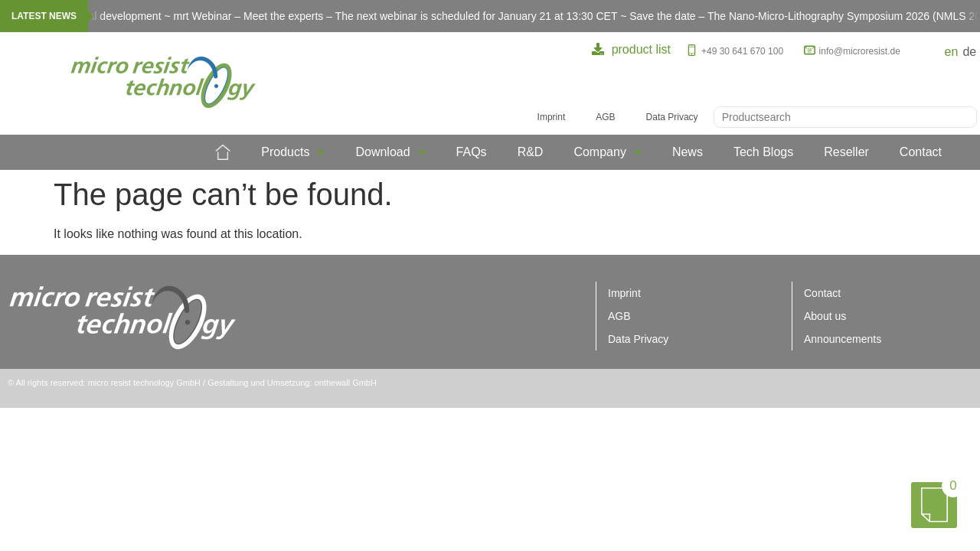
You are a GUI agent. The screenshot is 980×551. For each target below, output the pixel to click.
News (688, 152)
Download (390, 152)
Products (293, 152)
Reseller (846, 152)
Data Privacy (672, 117)
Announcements (843, 339)
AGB (605, 117)
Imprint (552, 117)
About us (825, 316)
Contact (921, 152)
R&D (531, 152)
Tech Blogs (763, 152)
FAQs (472, 152)
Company (607, 152)
